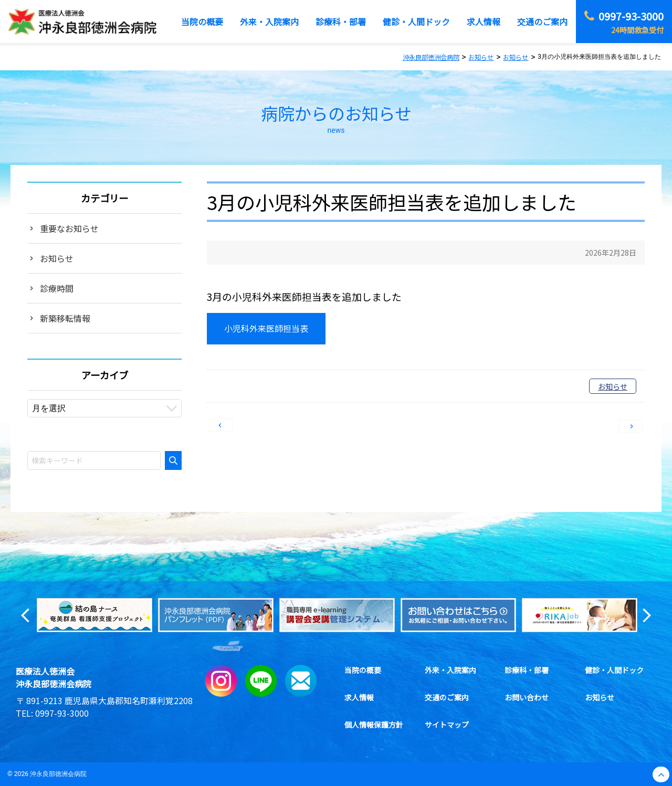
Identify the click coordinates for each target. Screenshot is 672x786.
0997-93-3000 (62, 713)
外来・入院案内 (450, 670)
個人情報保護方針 (374, 725)
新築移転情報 (65, 318)
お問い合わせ (527, 697)
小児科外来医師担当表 (266, 328)
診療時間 (57, 288)
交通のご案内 (447, 697)
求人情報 (359, 697)
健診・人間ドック (614, 670)
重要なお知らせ (69, 228)
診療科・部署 (527, 670)
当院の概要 (363, 670)
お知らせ (613, 386)
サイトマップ (447, 725)
